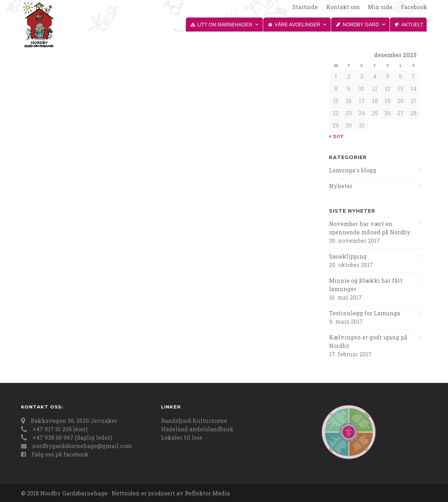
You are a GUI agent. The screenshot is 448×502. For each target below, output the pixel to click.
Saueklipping (348, 256)
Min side (380, 7)
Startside (305, 7)
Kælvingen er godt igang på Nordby (368, 341)
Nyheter (341, 186)
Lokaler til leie (182, 437)
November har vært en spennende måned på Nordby (370, 228)
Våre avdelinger (301, 25)
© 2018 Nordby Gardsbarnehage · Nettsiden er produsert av (103, 493)
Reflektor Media (207, 493)
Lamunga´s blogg (353, 170)
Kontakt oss (343, 7)
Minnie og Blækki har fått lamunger (366, 285)
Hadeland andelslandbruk (197, 429)
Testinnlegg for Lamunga (365, 313)
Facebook (414, 7)
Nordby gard (364, 25)
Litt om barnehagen (228, 25)
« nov (336, 136)
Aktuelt (412, 25)
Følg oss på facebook (60, 454)
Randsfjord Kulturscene (194, 421)
